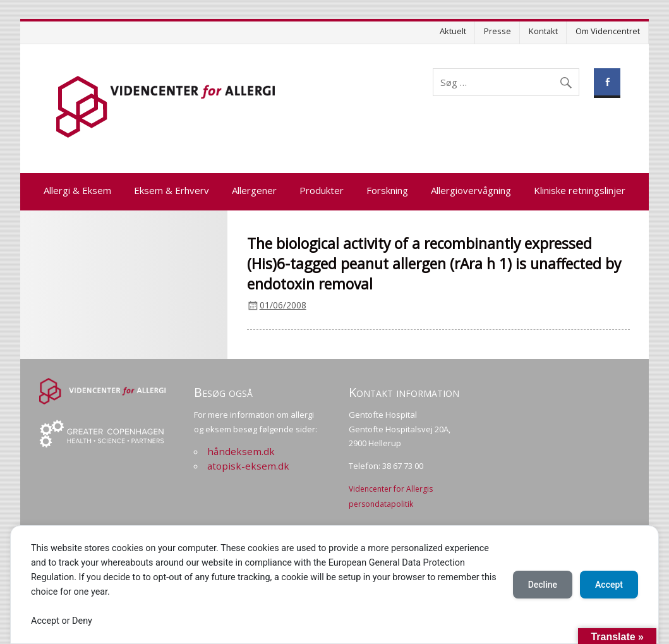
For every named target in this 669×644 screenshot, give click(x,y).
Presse (497, 31)
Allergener (254, 190)
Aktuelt (453, 31)
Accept (609, 585)
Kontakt (543, 31)
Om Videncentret (608, 31)
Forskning (387, 190)
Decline (543, 585)
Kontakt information (404, 392)
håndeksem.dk (241, 451)
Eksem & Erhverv (172, 190)
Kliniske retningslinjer (580, 190)
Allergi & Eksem (77, 190)
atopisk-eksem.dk (248, 466)
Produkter (322, 190)
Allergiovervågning (471, 190)
